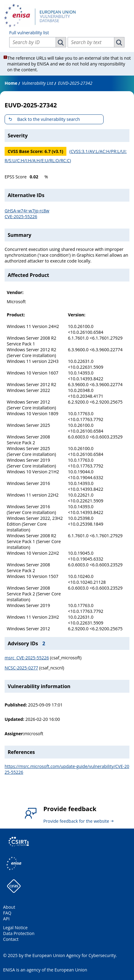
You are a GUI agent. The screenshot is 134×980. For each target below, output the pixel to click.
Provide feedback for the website (76, 821)
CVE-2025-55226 (21, 216)
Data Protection (19, 933)
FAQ (7, 913)
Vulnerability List (37, 83)
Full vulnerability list (29, 33)
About (9, 907)
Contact (11, 939)
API (6, 919)
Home (11, 83)
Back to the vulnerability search (49, 119)
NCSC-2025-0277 (21, 668)
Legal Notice (15, 928)
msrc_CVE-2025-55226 (27, 658)
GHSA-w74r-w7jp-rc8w (27, 211)
